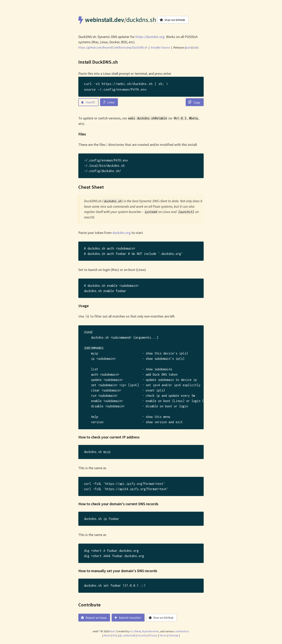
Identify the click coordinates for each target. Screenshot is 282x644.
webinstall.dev (105, 20)
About (107, 635)
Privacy (153, 635)
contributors (182, 631)
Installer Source (160, 47)
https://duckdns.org (150, 37)
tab (195, 47)
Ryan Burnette (150, 631)
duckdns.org (122, 233)
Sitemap (174, 635)
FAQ (115, 635)
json (188, 47)
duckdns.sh (141, 20)
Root (112, 631)
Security (142, 635)
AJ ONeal (135, 631)
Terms (163, 635)
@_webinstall (127, 635)
